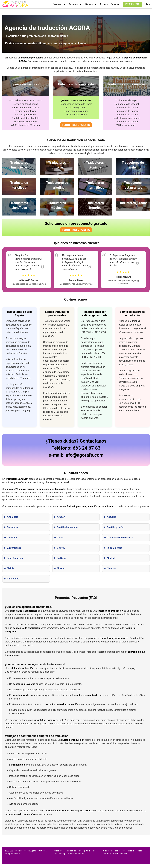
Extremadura (14, 548)
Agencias (73, 4)
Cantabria (12, 527)
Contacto (115, 4)
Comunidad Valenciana (120, 538)
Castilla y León (115, 527)
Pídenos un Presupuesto (76, 84)
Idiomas (89, 4)
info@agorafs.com (84, 455)
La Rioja (62, 558)
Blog (148, 4)
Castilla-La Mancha (68, 527)
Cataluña (12, 538)
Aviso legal (59, 851)
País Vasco (13, 579)
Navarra (111, 568)
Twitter (107, 854)
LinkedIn (125, 854)
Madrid (111, 558)
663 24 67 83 (87, 448)
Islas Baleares (115, 548)
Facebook (138, 851)
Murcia (61, 568)
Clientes (104, 4)
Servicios (57, 4)
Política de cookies (75, 851)
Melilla (11, 568)
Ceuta (60, 538)
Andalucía (13, 517)
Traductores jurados (133, 203)
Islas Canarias (15, 558)
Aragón (61, 517)
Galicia (61, 548)
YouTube (116, 854)
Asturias (112, 517)
